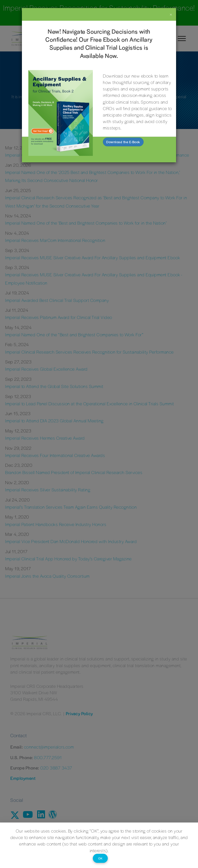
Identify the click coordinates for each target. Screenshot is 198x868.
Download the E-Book (123, 142)
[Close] (171, 14)
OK (100, 858)
